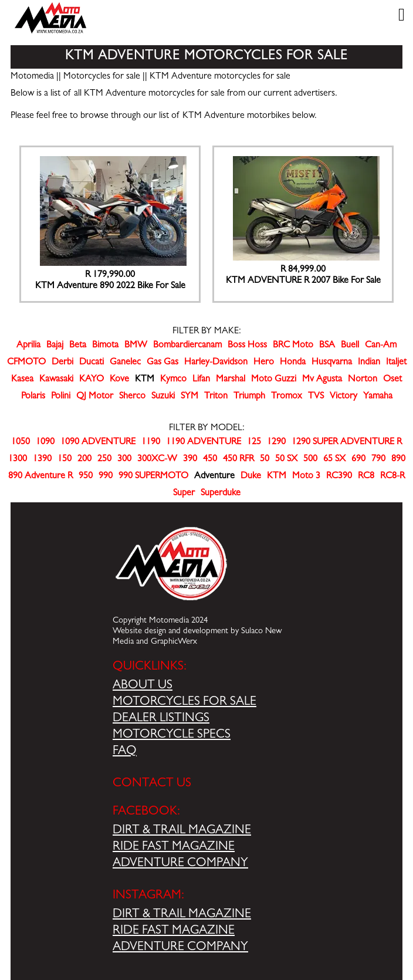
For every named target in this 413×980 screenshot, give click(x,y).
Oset (392, 380)
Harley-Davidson (216, 363)
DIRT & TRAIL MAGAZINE (182, 831)
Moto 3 (306, 477)
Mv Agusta (322, 380)
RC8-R (392, 477)
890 (398, 459)
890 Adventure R (40, 477)
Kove (119, 380)
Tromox (287, 397)
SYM (189, 397)
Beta (78, 346)
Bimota (105, 346)
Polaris (33, 397)
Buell (350, 346)
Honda (293, 363)
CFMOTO (26, 363)
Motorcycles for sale (102, 77)
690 (358, 459)
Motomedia (32, 77)
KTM (277, 477)
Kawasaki (56, 380)
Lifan (201, 380)
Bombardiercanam (187, 346)
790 (378, 459)
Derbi (62, 363)
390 (190, 459)
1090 (45, 442)
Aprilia (28, 346)
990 (106, 477)
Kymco (173, 380)
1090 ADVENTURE (98, 442)
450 (210, 459)
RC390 (339, 477)
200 (84, 459)
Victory (343, 397)
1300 (18, 459)
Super (184, 494)
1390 (42, 459)
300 (124, 459)
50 (265, 459)
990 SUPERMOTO (153, 477)
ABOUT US (143, 686)
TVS (316, 397)
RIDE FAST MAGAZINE (174, 847)
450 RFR (238, 459)
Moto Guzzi (274, 380)
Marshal (231, 380)
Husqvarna (332, 363)
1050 (21, 442)
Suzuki (163, 397)
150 (65, 459)
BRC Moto (293, 346)
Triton (216, 397)
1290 (276, 442)
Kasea (22, 380)
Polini (61, 397)
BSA (327, 346)
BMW (136, 346)
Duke (251, 477)
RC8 (366, 477)
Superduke (221, 494)
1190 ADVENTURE (204, 442)
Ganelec (125, 363)
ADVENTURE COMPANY (180, 864)
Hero (264, 363)
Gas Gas (163, 363)
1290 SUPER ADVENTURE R (347, 442)
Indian (369, 363)
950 (86, 477)
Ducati (92, 363)
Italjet (396, 363)
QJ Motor (95, 397)
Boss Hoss (247, 346)
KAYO (92, 380)
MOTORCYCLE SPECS (172, 735)
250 (104, 459)
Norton (363, 380)
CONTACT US (152, 784)
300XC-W (157, 459)
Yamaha (378, 397)
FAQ (125, 752)
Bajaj (55, 346)
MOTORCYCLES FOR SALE (185, 702)
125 (254, 442)
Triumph (249, 397)
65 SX (334, 459)
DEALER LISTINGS (161, 719)
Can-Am (381, 346)
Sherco (132, 397)
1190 (151, 442)
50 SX (286, 459)
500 (310, 459)
